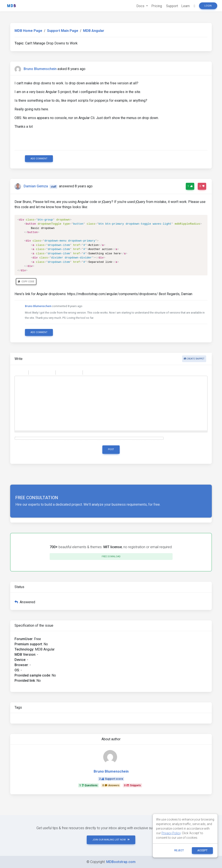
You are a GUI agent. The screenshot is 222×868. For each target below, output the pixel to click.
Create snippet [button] (194, 359)
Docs (140, 6)
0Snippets (132, 785)
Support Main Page (63, 31)
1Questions (88, 785)
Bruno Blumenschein (40, 69)
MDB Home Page (28, 31)
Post (111, 449)
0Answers (111, 785)
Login (208, 6)
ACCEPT (202, 850)
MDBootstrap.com (121, 862)
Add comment (39, 159)
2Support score (111, 779)
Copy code (26, 282)
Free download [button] (111, 557)
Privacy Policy (171, 833)
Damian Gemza (36, 186)
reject (179, 850)
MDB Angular (94, 31)
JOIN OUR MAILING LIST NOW (111, 840)
